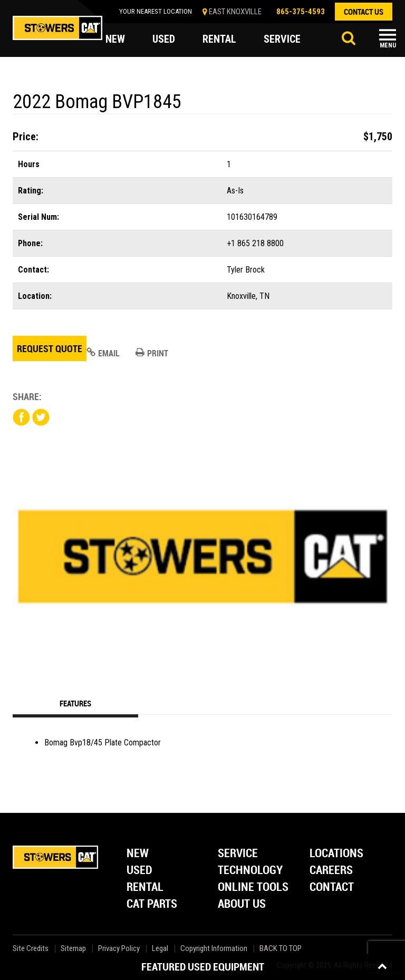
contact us (364, 12)
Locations (336, 854)
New (138, 854)
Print (152, 353)
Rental (145, 887)
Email (103, 353)
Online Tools (253, 887)
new (115, 39)
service (282, 39)
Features (75, 703)
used (164, 39)
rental (219, 39)
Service (238, 854)
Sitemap (73, 949)
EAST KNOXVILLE (235, 12)
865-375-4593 (301, 12)
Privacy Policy (119, 949)
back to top (281, 949)
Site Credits (31, 949)
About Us (242, 904)
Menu (388, 45)
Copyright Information (214, 949)
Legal (160, 949)
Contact (332, 887)
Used (139, 871)
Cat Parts (152, 904)
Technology (250, 871)
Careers (331, 871)
